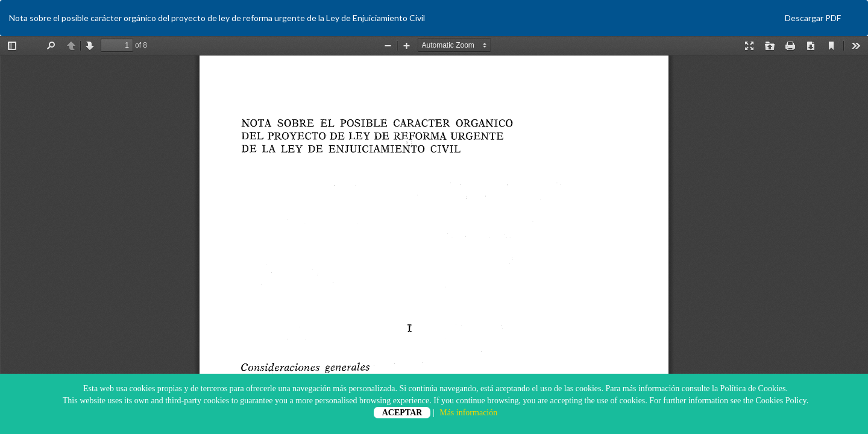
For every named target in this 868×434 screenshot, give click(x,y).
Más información (468, 413)
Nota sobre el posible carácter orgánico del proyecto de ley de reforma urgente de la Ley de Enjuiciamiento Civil (217, 18)
